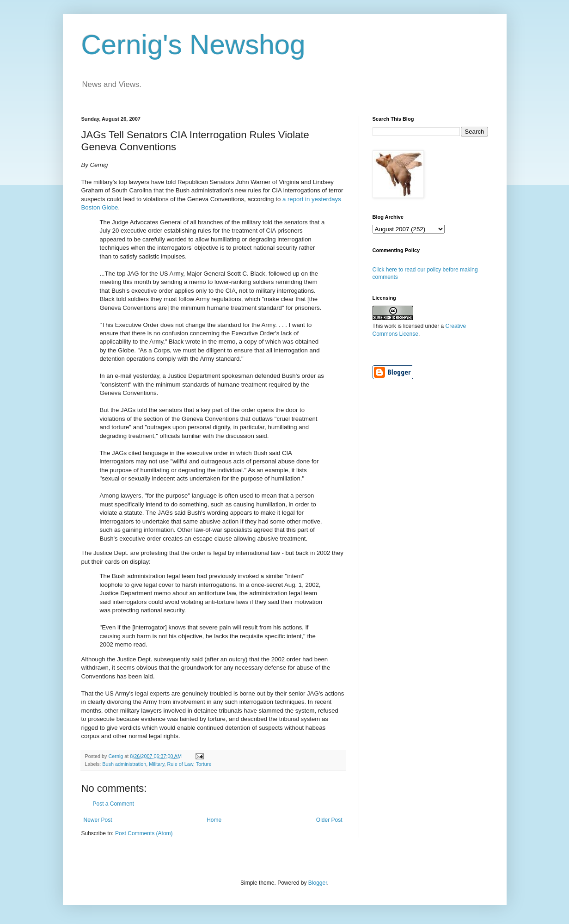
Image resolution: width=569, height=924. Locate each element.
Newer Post (98, 820)
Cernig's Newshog (193, 45)
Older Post (329, 820)
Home (214, 820)
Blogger (318, 883)
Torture (204, 764)
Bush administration (124, 764)
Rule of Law (180, 764)
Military (156, 764)
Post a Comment (113, 804)
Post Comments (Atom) (144, 833)
